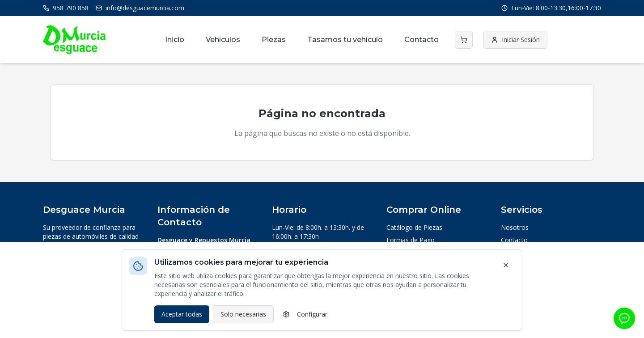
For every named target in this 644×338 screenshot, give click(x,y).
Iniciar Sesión (515, 40)
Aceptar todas (182, 314)
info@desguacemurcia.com (140, 8)
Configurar (305, 314)
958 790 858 (66, 8)
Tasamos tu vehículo (345, 40)
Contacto (422, 40)
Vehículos (223, 40)
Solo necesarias (243, 314)
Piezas (274, 40)
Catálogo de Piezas (414, 227)
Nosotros (515, 227)
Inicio (175, 40)
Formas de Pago (411, 240)
